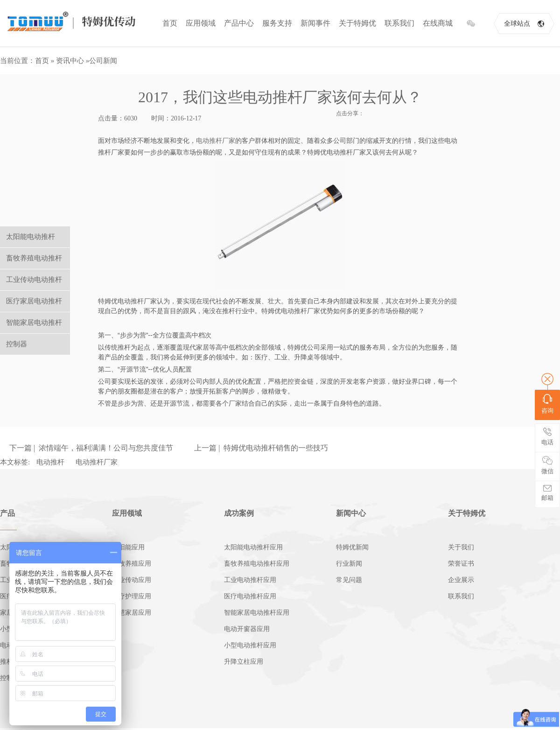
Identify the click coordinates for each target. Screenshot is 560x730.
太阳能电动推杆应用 (253, 547)
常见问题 (349, 580)
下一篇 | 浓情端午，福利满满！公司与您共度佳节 (91, 448)
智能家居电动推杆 (34, 323)
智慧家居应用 (132, 613)
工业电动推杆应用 (250, 580)
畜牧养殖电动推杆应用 (257, 564)
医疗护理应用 (132, 596)
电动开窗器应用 (247, 629)
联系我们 (399, 23)
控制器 (17, 344)
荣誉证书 (461, 564)
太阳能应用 (128, 547)
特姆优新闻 (352, 547)
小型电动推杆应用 (250, 645)
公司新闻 (103, 61)
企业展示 (461, 580)
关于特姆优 (357, 23)
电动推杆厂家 (216, 140)
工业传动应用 (132, 580)
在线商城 (438, 23)
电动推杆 (50, 462)
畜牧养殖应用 (132, 564)
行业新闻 (349, 564)
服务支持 (277, 23)
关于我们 (461, 547)
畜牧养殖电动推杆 (34, 258)
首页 (170, 23)
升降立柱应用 (244, 662)
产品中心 (239, 23)
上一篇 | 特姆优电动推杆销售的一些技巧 (261, 448)
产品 (7, 513)
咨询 (547, 404)
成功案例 (239, 513)
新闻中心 (351, 513)
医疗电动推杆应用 (250, 596)
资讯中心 (70, 61)
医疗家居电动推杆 (34, 301)
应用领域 (201, 23)
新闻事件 (315, 23)
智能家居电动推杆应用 (257, 613)
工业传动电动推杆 (34, 280)
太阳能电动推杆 (31, 237)
